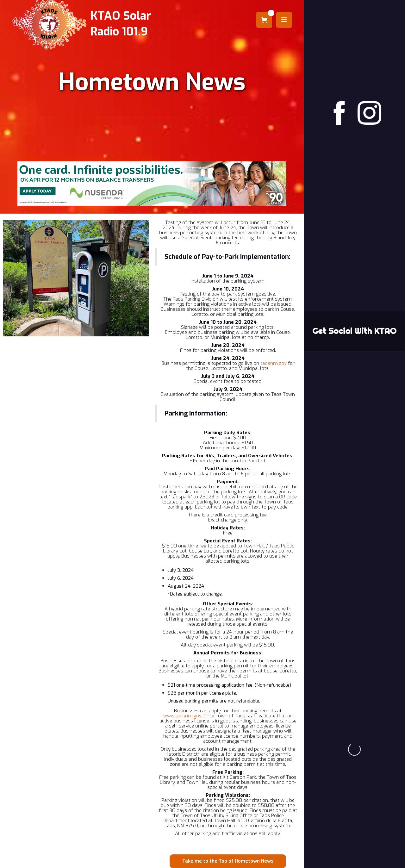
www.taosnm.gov (182, 716)
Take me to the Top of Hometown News (228, 861)
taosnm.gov (274, 363)
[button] (264, 20)
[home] (80, 24)
